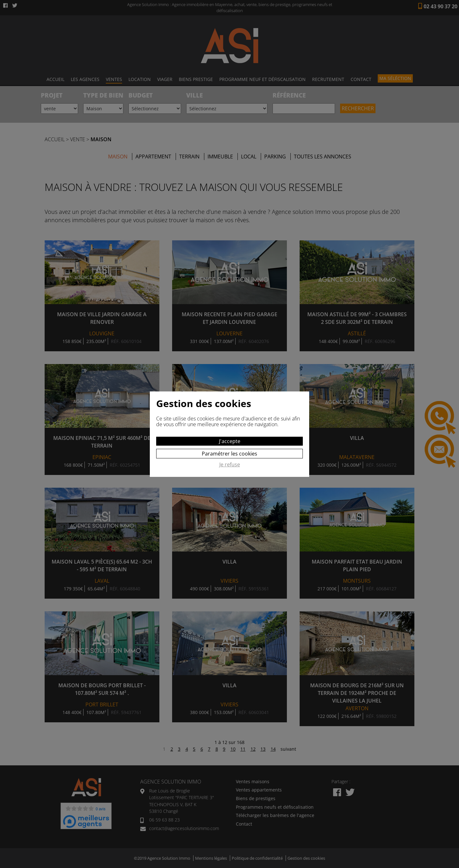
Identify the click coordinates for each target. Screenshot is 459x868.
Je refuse (230, 465)
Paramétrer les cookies (229, 454)
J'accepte (230, 441)
